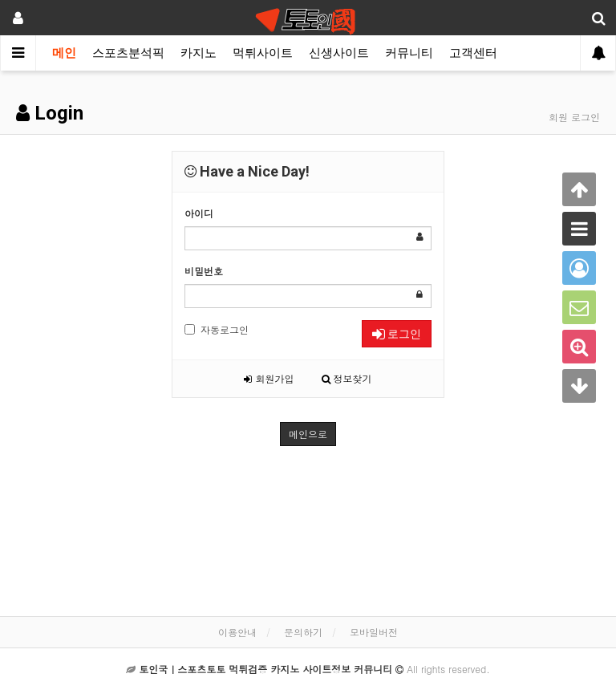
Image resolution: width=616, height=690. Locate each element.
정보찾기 (347, 378)
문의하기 (303, 632)
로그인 (397, 334)
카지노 (199, 53)
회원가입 (269, 378)
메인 (64, 53)
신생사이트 (339, 53)
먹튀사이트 (263, 53)
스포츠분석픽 (128, 53)
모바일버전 (374, 632)
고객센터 (473, 53)
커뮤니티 (409, 53)
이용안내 (237, 632)
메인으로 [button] (308, 434)
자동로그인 (217, 329)
